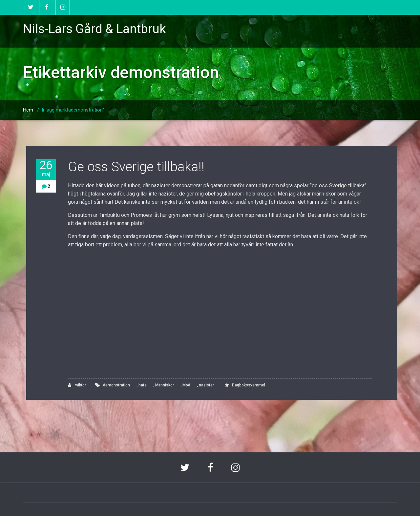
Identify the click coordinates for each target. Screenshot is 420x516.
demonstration (116, 385)
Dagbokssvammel (249, 385)
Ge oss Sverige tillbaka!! (136, 167)
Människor (165, 385)
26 (46, 168)
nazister (206, 385)
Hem (28, 110)
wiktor (77, 385)
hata (143, 385)
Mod (186, 385)
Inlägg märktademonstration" (73, 110)
